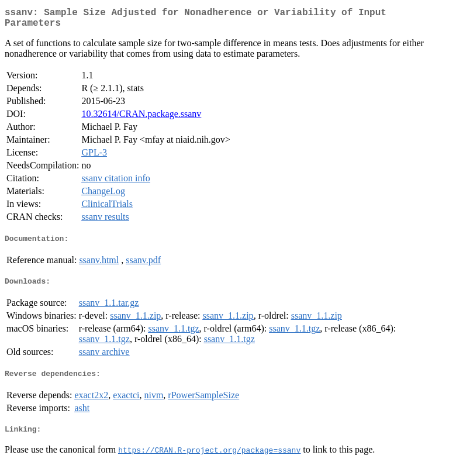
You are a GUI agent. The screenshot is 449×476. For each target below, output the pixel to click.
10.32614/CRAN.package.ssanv (141, 118)
